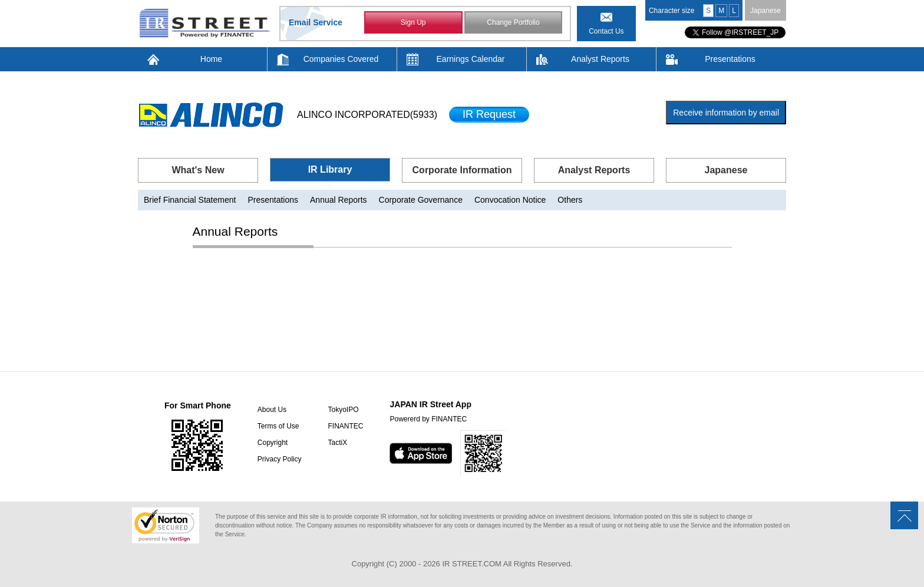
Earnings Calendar (471, 59)
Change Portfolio (513, 22)
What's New (198, 170)
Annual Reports (339, 200)
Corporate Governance (421, 200)
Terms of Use (278, 426)
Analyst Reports (600, 59)
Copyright (273, 443)
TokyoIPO (343, 410)
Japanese (765, 11)
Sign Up (413, 22)
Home (211, 59)
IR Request (489, 114)
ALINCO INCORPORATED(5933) (367, 115)
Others (570, 200)
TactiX (337, 443)
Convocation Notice (510, 200)
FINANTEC (345, 426)
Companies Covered (341, 59)
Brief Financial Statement (190, 200)
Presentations (730, 59)
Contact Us (606, 31)
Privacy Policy (280, 459)
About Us (272, 410)
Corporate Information (462, 170)
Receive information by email (726, 113)
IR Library (330, 169)
